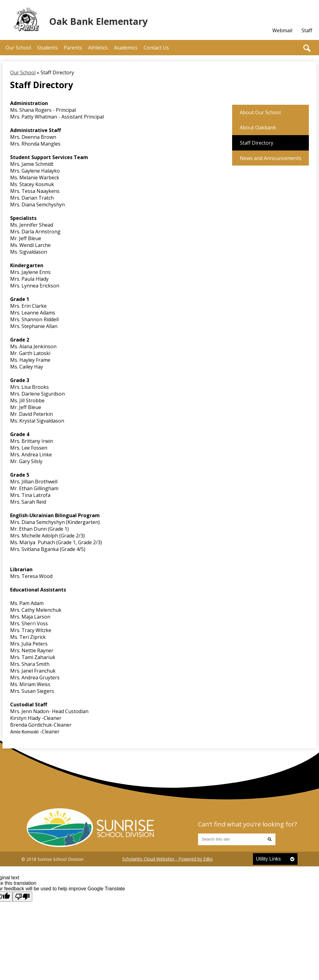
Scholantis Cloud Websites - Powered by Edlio (167, 859)
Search (307, 48)
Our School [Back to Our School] (23, 72)
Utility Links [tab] (268, 859)
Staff (307, 30)
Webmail (282, 30)
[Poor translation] (22, 897)
